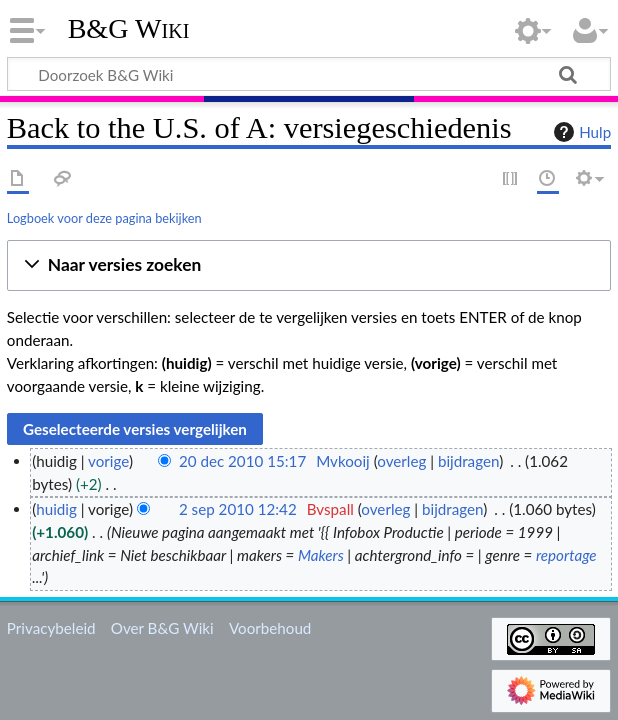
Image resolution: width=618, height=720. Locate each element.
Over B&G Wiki (162, 628)
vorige (108, 461)
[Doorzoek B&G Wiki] (309, 74)
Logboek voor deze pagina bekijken (104, 218)
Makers (321, 555)
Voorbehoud (270, 628)
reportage (566, 555)
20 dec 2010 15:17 (242, 461)
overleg (401, 461)
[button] (309, 265)
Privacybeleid (51, 628)
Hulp (580, 132)
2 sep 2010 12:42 (238, 509)
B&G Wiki (129, 29)
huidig (56, 509)
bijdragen (468, 461)
